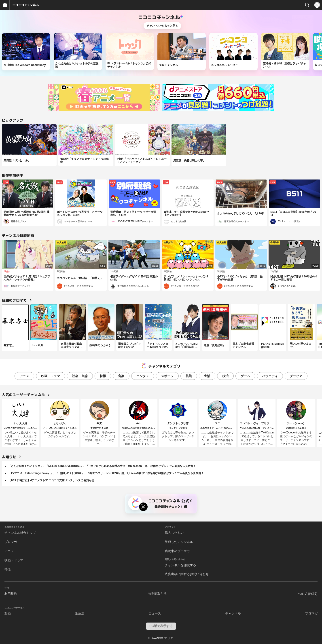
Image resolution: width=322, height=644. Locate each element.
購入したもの (174, 533)
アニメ (24, 376)
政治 (225, 376)
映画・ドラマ (51, 376)
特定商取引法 (157, 594)
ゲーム (245, 376)
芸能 (189, 376)
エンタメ (143, 376)
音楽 (121, 376)
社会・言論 (80, 376)
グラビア (296, 376)
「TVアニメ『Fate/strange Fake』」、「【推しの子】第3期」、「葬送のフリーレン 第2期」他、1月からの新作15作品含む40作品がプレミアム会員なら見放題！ (106, 473)
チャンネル (233, 613)
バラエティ (270, 376)
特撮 (103, 376)
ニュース (155, 613)
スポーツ (167, 376)
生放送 (80, 613)
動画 (8, 613)
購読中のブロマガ (177, 551)
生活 (207, 376)
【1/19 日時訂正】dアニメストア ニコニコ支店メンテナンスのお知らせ (51, 480)
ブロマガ (11, 542)
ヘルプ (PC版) (308, 594)
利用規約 (11, 594)
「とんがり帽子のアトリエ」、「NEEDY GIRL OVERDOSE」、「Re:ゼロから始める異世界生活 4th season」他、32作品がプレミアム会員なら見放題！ (102, 466)
